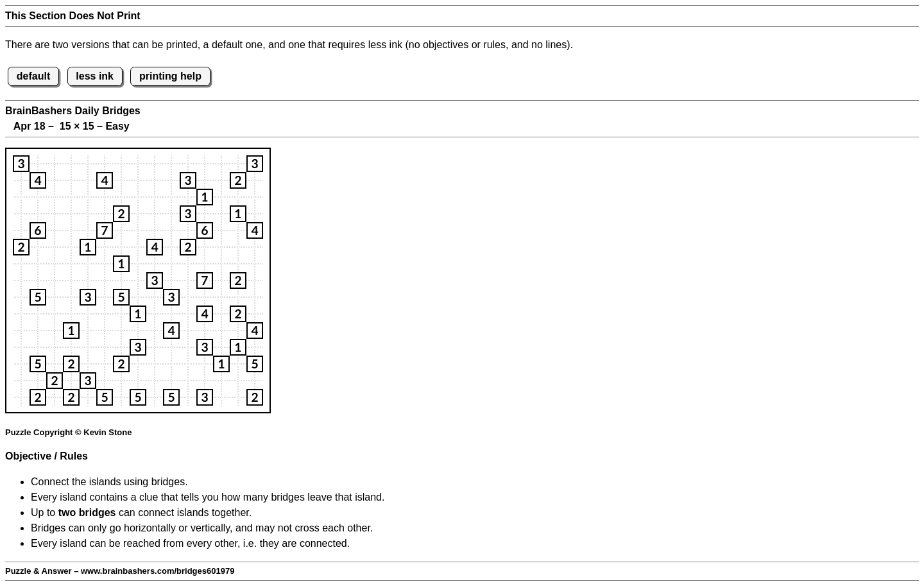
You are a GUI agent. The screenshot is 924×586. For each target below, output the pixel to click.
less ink (95, 76)
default (33, 76)
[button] (21, 164)
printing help (170, 76)
